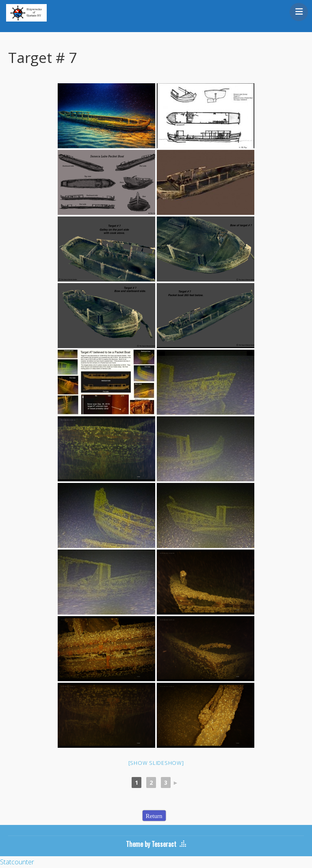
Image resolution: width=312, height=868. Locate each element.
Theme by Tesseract (151, 844)
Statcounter (17, 862)
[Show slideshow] (156, 763)
